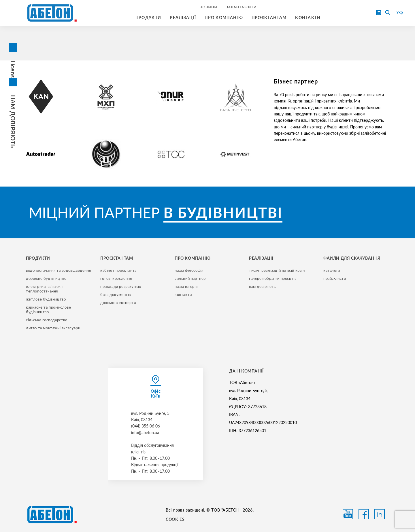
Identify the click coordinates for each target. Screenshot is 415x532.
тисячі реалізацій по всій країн (277, 270)
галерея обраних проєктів (273, 278)
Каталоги (332, 270)
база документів (116, 294)
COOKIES (175, 519)
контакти (183, 294)
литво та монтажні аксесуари (53, 328)
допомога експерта (118, 303)
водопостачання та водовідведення (58, 270)
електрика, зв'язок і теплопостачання (45, 289)
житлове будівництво (46, 299)
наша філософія (189, 270)
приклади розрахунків (121, 286)
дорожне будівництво (46, 278)
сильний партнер (190, 278)
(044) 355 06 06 (146, 426)
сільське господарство (47, 320)
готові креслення (116, 278)
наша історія (186, 286)
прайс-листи (335, 278)
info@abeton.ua (145, 433)
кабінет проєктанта (118, 270)
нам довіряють (262, 286)
